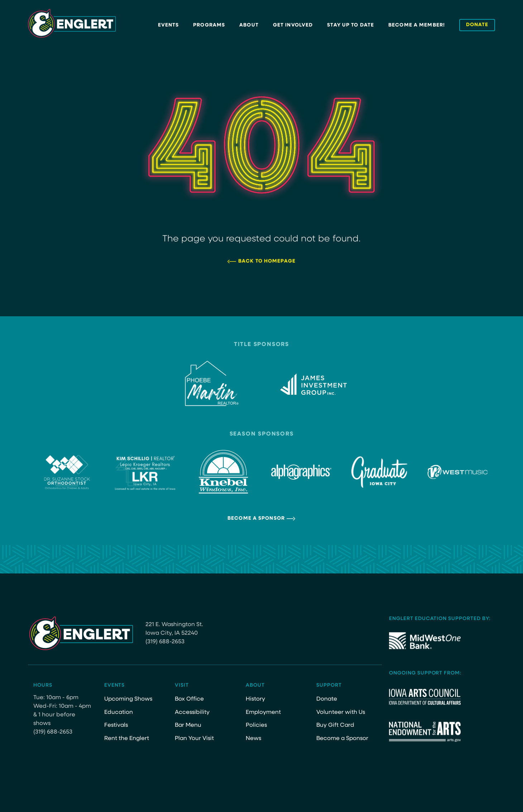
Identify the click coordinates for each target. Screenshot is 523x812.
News (253, 739)
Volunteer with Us (341, 712)
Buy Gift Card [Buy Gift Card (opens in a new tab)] (335, 725)
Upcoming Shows (128, 699)
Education (119, 712)
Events (169, 25)
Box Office (189, 699)
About (249, 25)
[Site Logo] (72, 23)
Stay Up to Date (351, 25)
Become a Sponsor (256, 518)
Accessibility (192, 712)
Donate (327, 699)
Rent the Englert (127, 739)
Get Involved (293, 25)
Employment (263, 712)
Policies (256, 725)
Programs (209, 25)
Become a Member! (417, 25)
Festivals (116, 725)
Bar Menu (188, 725)
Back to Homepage (267, 261)
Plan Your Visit (194, 739)
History (255, 699)
